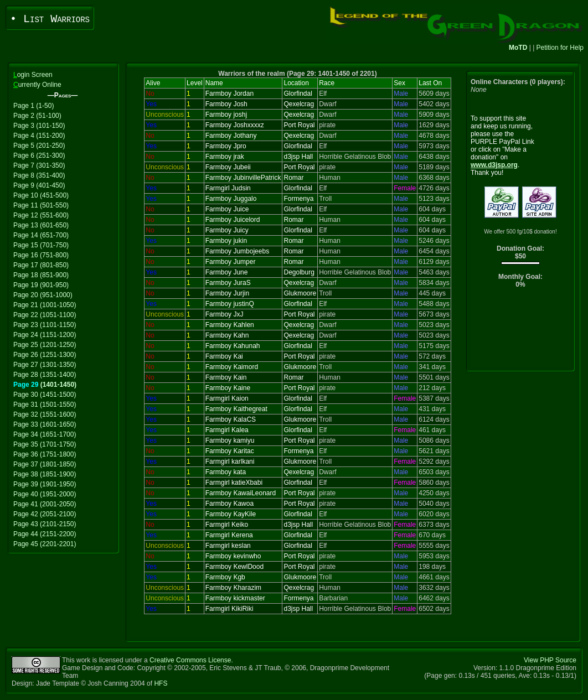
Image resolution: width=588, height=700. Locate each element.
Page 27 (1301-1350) (45, 365)
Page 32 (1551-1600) (45, 414)
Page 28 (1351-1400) (45, 375)
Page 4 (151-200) (39, 136)
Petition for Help (560, 48)
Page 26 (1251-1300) (45, 355)
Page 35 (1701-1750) (45, 444)
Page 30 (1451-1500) (45, 395)
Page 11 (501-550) (41, 205)
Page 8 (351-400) (39, 175)
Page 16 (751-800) (41, 255)
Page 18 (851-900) (41, 275)
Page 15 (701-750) (41, 245)
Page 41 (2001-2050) (45, 504)
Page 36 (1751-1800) (45, 454)
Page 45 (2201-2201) (45, 544)
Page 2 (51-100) (37, 116)
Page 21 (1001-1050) (45, 305)
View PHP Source (550, 660)
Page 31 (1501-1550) (45, 405)
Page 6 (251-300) (39, 155)
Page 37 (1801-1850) (45, 464)
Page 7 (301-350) (39, 165)
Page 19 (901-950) (41, 285)
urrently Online (37, 85)
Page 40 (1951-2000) (45, 494)
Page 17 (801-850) (41, 265)
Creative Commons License (190, 660)
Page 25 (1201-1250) (45, 345)
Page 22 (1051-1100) (45, 315)
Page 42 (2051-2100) (45, 514)
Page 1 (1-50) (33, 106)
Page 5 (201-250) (39, 146)
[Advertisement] (521, 332)
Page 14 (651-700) (41, 235)
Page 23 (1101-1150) (45, 325)
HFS (161, 683)
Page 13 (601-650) (41, 225)
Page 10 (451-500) (41, 195)
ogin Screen (33, 75)
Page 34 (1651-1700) (45, 434)
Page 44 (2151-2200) (45, 534)
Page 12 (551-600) (41, 215)
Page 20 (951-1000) (43, 295)
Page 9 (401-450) (39, 185)
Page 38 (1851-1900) (45, 474)
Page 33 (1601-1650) (45, 424)
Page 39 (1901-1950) (45, 484)
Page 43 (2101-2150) (45, 524)
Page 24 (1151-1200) (45, 335)
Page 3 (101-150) (39, 126)
